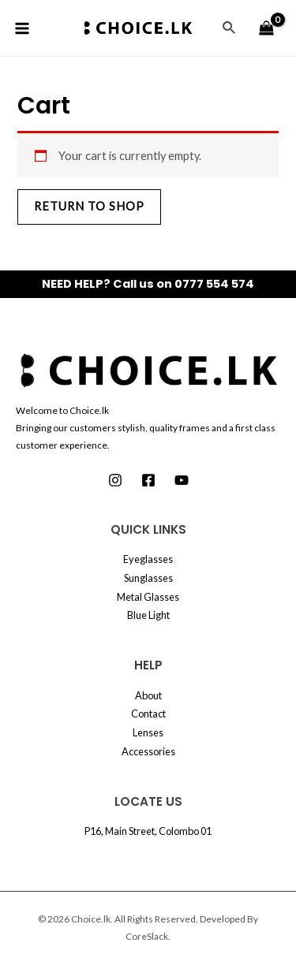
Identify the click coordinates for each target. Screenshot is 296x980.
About (148, 695)
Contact (148, 714)
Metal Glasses (148, 597)
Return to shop (89, 206)
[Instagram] (115, 480)
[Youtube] (182, 480)
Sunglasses (148, 578)
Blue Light (148, 615)
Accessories (148, 751)
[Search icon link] (230, 28)
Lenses (148, 732)
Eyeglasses (148, 559)
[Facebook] (148, 480)
